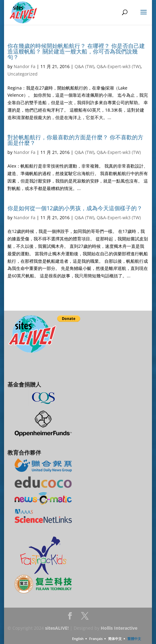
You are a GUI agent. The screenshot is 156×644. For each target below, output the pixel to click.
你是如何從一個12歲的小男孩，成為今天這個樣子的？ (75, 208)
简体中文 (115, 639)
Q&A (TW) (84, 66)
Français (96, 639)
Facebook (70, 618)
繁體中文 (134, 639)
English (78, 639)
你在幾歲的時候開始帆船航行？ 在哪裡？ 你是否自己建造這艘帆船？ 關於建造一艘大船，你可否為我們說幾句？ (76, 51)
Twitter (85, 618)
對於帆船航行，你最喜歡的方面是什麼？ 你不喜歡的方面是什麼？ (75, 140)
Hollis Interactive (119, 628)
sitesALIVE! (57, 628)
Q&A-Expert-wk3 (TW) (119, 66)
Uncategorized (23, 74)
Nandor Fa (25, 66)
